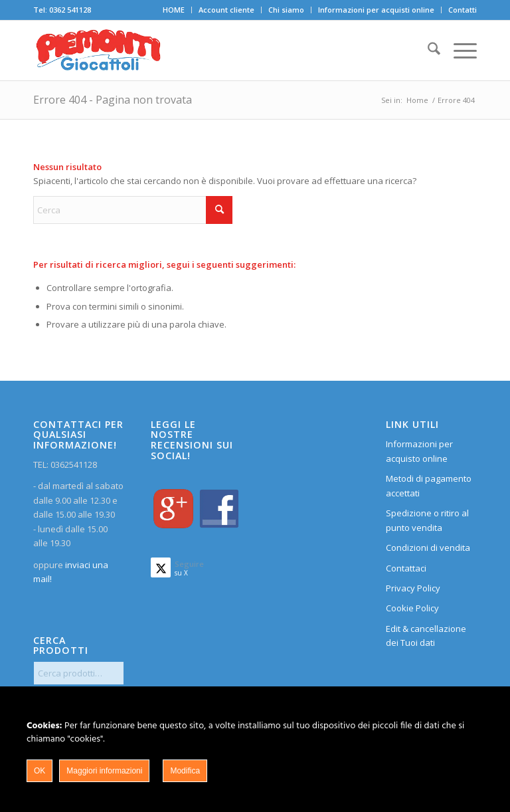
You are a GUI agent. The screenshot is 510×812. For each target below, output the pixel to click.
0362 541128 (70, 10)
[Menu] (459, 51)
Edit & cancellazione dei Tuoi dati (426, 636)
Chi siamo (286, 10)
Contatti (463, 10)
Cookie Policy (412, 608)
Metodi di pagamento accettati (429, 485)
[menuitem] (174, 10)
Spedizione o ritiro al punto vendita (427, 520)
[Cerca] (427, 51)
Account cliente (226, 10)
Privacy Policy (413, 588)
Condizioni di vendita (428, 548)
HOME (174, 10)
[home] (98, 51)
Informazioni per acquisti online (376, 10)
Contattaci (406, 568)
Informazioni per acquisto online (419, 451)
